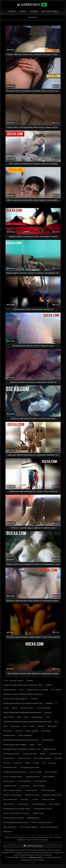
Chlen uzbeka (54, 804)
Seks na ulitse (9, 804)
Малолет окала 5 (17, 680)
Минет (27, 763)
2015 (56, 722)
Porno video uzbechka (42, 758)
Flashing (49, 685)
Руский (34, 699)
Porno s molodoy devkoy (13, 777)
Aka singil (58, 758)
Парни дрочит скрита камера (15, 745)
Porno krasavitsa (24, 781)
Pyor (24, 726)
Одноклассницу (9, 690)
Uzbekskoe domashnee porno (15, 772)
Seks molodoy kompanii (12, 790)
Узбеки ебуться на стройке (37, 690)
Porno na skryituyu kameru (42, 822)
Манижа (41, 726)
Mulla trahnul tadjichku (49, 827)
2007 (40, 745)
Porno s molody (35, 772)
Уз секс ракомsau (43, 708)
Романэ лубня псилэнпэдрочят (16, 699)
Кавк (48, 717)
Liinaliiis (36, 763)
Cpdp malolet (8, 717)
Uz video (35, 799)
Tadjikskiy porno (33, 818)
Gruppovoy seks (31, 790)
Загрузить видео (50, 11)
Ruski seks (17, 763)
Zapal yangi (15, 726)
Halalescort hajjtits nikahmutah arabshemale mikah (23, 685)
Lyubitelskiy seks (10, 786)
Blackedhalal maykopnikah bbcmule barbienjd (21, 740)
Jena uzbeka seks (10, 799)
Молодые (52, 763)
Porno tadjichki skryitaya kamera (16, 822)
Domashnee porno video (30, 767)
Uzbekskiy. (34, 5)
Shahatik (49, 703)
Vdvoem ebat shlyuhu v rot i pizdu (16, 813)
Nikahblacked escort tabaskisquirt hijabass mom (22, 749)
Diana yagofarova (25, 735)
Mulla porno (8, 831)
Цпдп (26, 717)
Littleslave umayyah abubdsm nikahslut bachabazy (23, 694)
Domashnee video (10, 767)
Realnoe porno (9, 781)
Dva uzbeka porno (39, 804)
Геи (44, 763)
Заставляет (52, 726)
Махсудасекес (37, 717)
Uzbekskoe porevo (33, 777)
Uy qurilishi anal (55, 754)
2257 (33, 862)
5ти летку (19, 731)
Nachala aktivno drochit (43, 809)
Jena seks (24, 799)
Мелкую (30, 680)
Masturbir (48, 712)
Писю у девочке (32, 731)
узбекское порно (36, 857)
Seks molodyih (49, 777)
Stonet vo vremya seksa (12, 795)
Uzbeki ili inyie (38, 813)
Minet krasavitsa (40, 781)
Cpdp (19, 717)
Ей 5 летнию (56, 690)
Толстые (7, 763)
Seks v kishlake (39, 786)
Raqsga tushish (9, 735)
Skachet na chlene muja (52, 795)
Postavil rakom (9, 758)
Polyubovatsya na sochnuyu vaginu (17, 809)
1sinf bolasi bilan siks (11, 754)
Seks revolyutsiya (10, 827)
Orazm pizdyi (25, 786)
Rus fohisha (46, 731)
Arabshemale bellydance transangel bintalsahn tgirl (23, 703)
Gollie (21, 690)
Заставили (7, 731)
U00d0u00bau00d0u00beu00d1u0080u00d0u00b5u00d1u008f (27, 722)
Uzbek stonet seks (48, 790)
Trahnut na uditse (48, 799)
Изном (32, 726)
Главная (12, 11)
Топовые (34, 11)
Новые (23, 11)
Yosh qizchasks (48, 740)
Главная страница (33, 846)
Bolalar (43, 754)
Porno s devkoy (51, 772)
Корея (32, 745)
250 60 (6, 708)
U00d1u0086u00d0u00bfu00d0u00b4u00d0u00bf (22, 712)
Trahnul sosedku (24, 758)
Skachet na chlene (32, 795)
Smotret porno (23, 804)
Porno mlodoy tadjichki (29, 827)
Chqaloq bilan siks (30, 754)
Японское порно (27, 708)
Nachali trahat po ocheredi (13, 818)
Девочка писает (50, 749)
